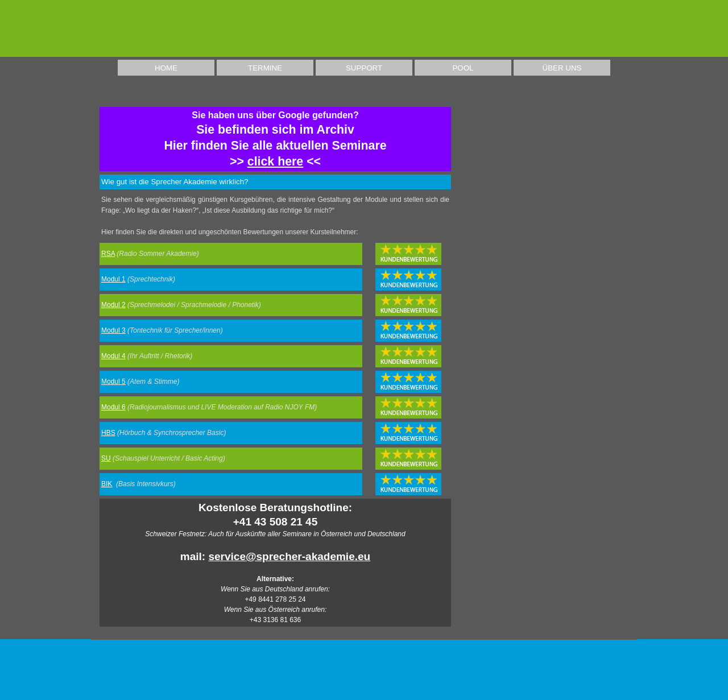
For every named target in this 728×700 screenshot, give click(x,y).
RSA (108, 254)
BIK (107, 484)
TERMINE (265, 68)
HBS (108, 433)
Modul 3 (113, 330)
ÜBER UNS (562, 68)
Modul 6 (113, 407)
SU (106, 458)
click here (275, 161)
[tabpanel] (275, 139)
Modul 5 (113, 382)
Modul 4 (113, 356)
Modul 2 (113, 305)
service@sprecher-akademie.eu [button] (289, 556)
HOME (166, 68)
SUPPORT (364, 68)
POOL (463, 68)
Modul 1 (113, 279)
